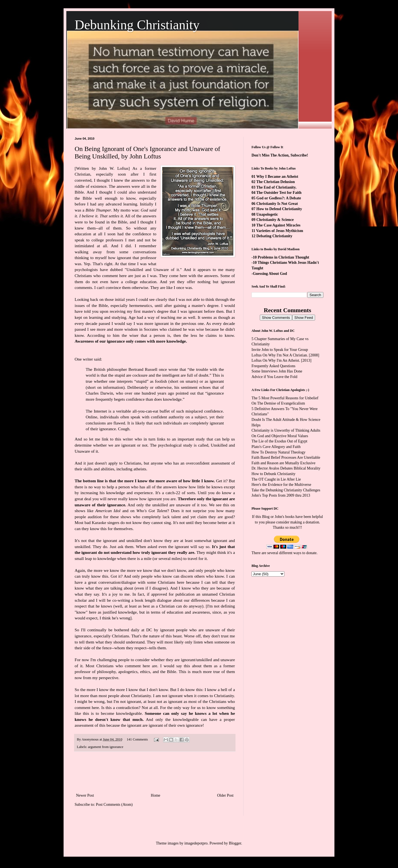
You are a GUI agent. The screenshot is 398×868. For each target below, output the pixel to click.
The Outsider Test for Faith (279, 193)
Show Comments (276, 318)
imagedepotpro (196, 843)
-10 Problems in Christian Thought (280, 257)
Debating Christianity (274, 236)
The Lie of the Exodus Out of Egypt (279, 441)
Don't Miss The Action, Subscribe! (280, 155)
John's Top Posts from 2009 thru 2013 (281, 495)
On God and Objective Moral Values (280, 436)
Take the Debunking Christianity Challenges (286, 490)
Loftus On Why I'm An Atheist (275, 360)
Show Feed (304, 318)
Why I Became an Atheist (277, 177)
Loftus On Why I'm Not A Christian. (280, 355)
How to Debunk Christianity (273, 474)
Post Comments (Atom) (114, 805)
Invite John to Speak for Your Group (280, 350)
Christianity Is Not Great (277, 204)
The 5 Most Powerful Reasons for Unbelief (285, 398)
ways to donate (305, 553)
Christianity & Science (275, 220)
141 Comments (137, 739)
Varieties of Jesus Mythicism (279, 231)
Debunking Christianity (137, 25)
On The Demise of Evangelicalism (278, 403)
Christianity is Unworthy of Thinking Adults (286, 430)
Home (156, 795)
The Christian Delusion (275, 182)
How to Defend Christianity (279, 209)
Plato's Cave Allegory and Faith (276, 447)
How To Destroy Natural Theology (278, 452)
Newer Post (85, 795)
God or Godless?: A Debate (279, 198)
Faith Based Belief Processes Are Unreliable (286, 458)
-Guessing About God (269, 274)
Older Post (226, 795)
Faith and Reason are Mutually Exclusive (283, 463)
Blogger (235, 843)
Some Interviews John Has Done (277, 371)
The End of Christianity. (276, 187)
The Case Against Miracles (278, 225)
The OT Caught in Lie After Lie (276, 479)
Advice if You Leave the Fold (274, 377)
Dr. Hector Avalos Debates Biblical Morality (286, 468)
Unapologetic (267, 214)
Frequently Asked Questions (273, 366)
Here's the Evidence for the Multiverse (281, 485)
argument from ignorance (106, 747)
